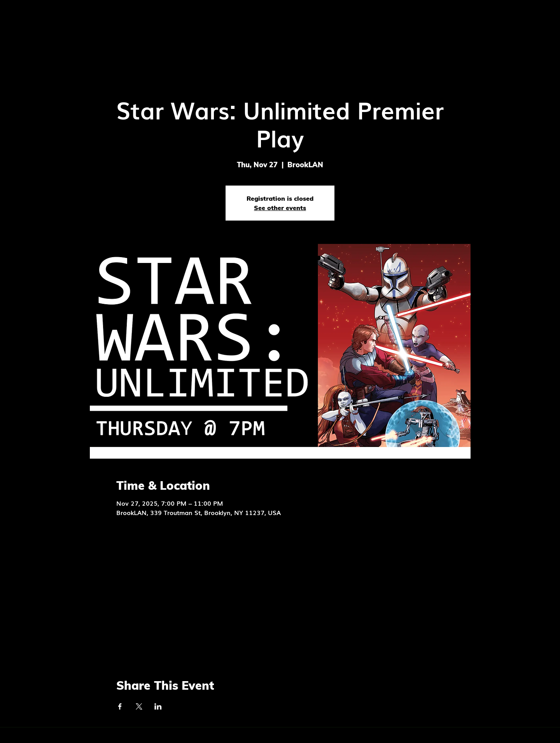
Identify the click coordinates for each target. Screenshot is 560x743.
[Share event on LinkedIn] (158, 706)
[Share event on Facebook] (120, 706)
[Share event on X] (139, 706)
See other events (280, 208)
